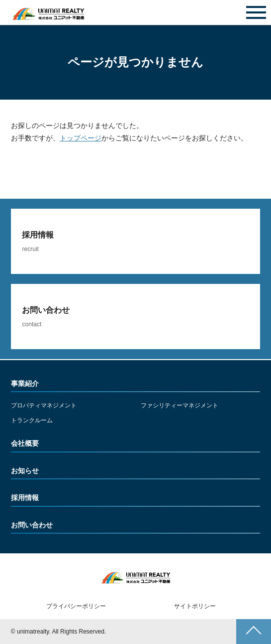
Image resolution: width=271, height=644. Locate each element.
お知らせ (25, 471)
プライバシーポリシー (76, 606)
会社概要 (25, 443)
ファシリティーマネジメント (180, 405)
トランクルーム (32, 420)
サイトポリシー (195, 606)
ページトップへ (254, 632)
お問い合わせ (136, 13)
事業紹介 (25, 384)
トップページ (81, 138)
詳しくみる (135, 241)
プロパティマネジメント (44, 405)
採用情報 (25, 498)
